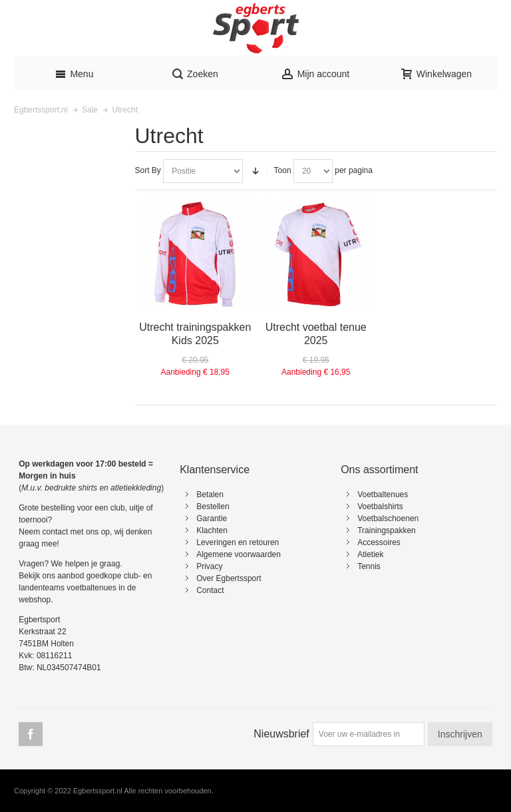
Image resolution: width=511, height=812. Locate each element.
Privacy (209, 566)
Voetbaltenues (383, 495)
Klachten (212, 530)
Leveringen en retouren (238, 542)
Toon (283, 170)
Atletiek (370, 554)
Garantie (212, 518)
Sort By (148, 170)
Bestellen (213, 507)
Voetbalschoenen (388, 518)
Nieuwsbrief (281, 734)
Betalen (210, 495)
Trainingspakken (387, 530)
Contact (210, 590)
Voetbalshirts (380, 507)
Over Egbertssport (229, 578)
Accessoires (379, 542)
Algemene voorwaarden (239, 554)
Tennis (369, 566)
